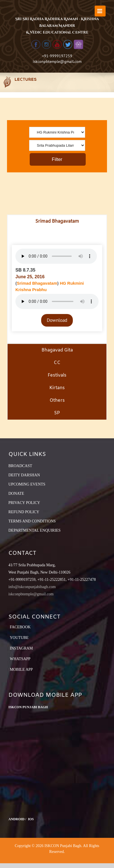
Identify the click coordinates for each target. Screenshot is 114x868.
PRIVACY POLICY (24, 503)
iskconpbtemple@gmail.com (57, 61)
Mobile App (21, 670)
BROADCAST (20, 466)
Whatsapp (20, 659)
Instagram (21, 648)
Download (57, 320)
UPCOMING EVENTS (27, 484)
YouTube (19, 638)
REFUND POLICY (24, 512)
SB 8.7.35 (25, 270)
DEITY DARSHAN (24, 475)
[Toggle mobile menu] (100, 11)
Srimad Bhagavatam (37, 283)
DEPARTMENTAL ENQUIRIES (34, 530)
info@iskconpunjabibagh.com (32, 587)
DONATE (16, 494)
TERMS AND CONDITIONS (32, 521)
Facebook (20, 627)
